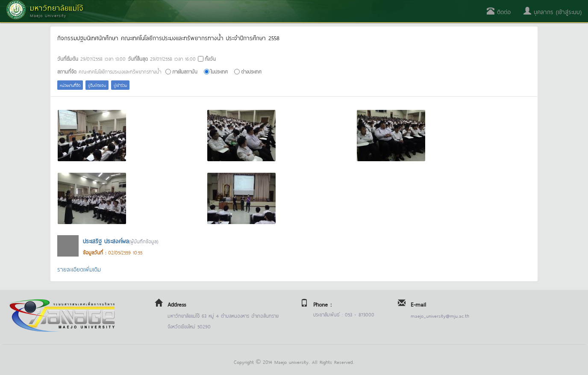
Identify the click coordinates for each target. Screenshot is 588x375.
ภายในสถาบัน (185, 71)
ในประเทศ (219, 71)
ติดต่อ (499, 11)
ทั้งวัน (210, 58)
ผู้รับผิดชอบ (97, 85)
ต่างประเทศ (251, 71)
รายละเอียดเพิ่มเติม (79, 269)
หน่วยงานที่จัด (70, 85)
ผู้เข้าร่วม (120, 85)
